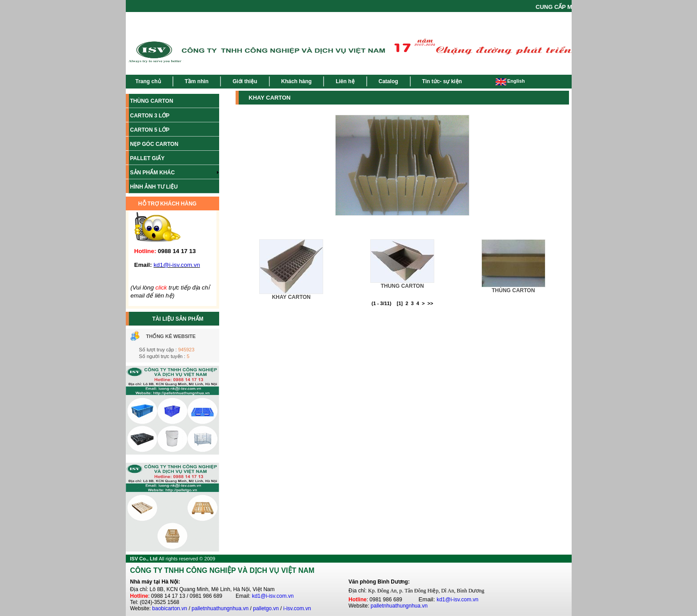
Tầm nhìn (197, 81)
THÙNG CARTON (513, 290)
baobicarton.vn (170, 608)
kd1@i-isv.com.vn (273, 596)
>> (430, 303)
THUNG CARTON (402, 286)
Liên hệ (345, 81)
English (510, 81)
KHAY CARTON (291, 297)
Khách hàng (297, 81)
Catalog (389, 81)
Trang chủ (148, 81)
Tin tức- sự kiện (442, 81)
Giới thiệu (245, 81)
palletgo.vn (266, 608)
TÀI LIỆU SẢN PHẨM (178, 319)
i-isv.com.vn (297, 608)
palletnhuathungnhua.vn (220, 608)
